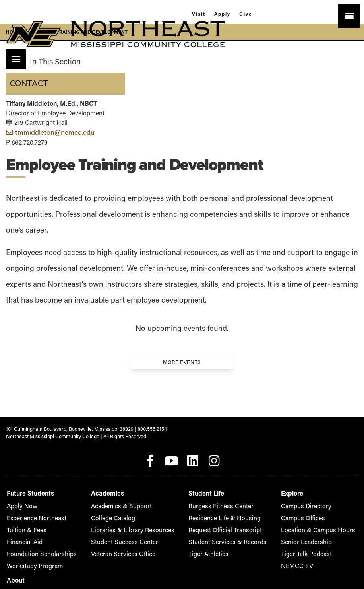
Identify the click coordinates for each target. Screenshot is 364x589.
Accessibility (300, 511)
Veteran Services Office (97, 547)
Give (251, 13)
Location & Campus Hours (248, 523)
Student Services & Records (178, 535)
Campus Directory (239, 499)
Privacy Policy (301, 547)
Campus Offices (236, 511)
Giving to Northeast (307, 535)
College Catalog (89, 511)
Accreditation (301, 499)
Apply (222, 13)
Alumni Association (307, 523)
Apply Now (19, 499)
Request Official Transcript (176, 523)
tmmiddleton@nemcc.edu (50, 132)
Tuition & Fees (23, 523)
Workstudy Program (29, 559)
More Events (182, 361)
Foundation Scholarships (34, 547)
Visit (193, 13)
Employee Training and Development (79, 32)
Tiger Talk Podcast (239, 547)
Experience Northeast (31, 511)
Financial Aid (21, 535)
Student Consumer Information (320, 559)
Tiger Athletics (163, 547)
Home (13, 32)
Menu (13, 55)
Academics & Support (96, 499)
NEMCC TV (231, 559)
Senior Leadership (239, 535)
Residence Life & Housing (175, 511)
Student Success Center (98, 535)
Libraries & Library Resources (104, 523)
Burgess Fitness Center (172, 499)
